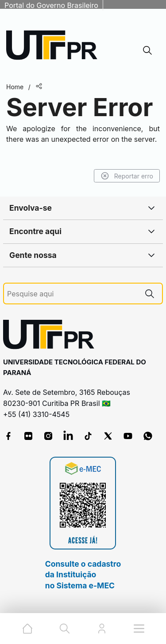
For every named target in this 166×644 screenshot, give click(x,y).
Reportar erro (127, 176)
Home (15, 87)
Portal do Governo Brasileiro (51, 5)
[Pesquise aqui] (72, 294)
